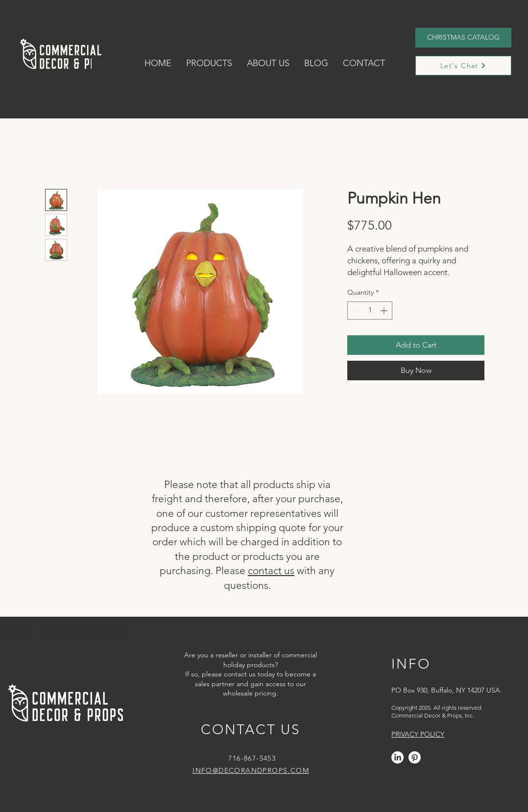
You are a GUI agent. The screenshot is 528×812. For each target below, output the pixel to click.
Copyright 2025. (412, 708)
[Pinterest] (415, 757)
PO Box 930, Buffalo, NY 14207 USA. (447, 690)
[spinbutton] (370, 311)
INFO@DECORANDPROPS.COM (251, 770)
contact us (271, 570)
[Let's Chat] (463, 66)
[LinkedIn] (397, 757)
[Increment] (385, 311)
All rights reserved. (457, 708)
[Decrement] (355, 311)
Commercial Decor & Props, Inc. (433, 715)
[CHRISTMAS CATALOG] (463, 38)
